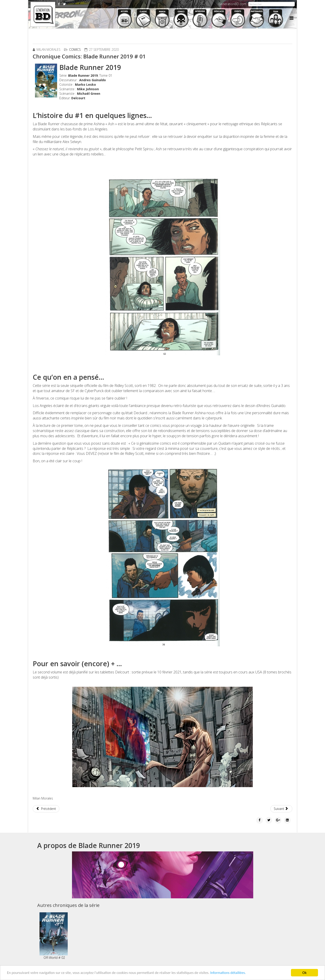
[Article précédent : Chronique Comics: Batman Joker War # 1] (46, 809)
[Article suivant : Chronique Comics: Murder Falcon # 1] (281, 809)
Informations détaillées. (235, 973)
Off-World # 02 (54, 936)
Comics (75, 50)
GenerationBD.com (232, 4)
